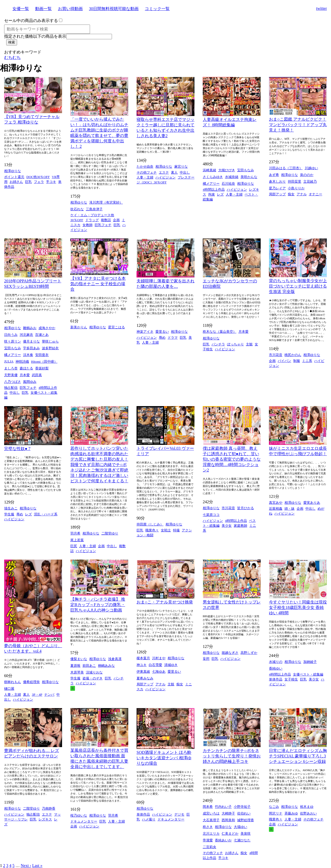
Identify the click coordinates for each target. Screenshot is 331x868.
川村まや (159, 658)
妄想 (206, 659)
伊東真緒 (143, 672)
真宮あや (276, 503)
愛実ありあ (312, 503)
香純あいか (223, 840)
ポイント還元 (14, 177)
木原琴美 (77, 672)
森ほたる (26, 368)
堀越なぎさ (230, 653)
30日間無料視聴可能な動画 (114, 9)
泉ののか (307, 175)
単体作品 (276, 679)
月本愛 (25, 375)
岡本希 (208, 807)
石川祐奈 (228, 184)
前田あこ (89, 666)
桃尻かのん (293, 355)
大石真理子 (211, 820)
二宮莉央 (209, 847)
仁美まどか (230, 834)
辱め (162, 338)
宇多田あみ (31, 348)
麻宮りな (181, 166)
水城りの (276, 662)
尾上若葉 (77, 540)
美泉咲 (246, 834)
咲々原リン (13, 341)
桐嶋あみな (106, 666)
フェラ (39, 182)
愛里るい (162, 332)
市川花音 (276, 355)
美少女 (227, 526)
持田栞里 (295, 181)
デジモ (179, 814)
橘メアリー (211, 184)
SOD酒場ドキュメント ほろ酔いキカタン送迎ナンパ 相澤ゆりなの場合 (164, 758)
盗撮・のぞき (93, 678)
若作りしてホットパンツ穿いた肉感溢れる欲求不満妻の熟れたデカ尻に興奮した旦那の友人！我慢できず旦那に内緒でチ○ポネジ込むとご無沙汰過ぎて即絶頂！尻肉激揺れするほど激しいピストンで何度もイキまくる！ (99, 465)
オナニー (315, 194)
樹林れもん (13, 682)
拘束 (212, 194)
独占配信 (11, 388)
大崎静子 (228, 813)
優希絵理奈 (31, 682)
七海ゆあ (159, 672)
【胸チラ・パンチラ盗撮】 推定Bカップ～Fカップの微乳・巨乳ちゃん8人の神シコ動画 (98, 605)
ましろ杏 (11, 368)
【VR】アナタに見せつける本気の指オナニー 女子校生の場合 (98, 284)
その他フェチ (147, 172)
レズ (220, 194)
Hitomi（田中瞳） (44, 362)
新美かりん (79, 327)
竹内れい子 (223, 807)
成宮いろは (211, 813)
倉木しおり (277, 181)
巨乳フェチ (103, 225)
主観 (249, 344)
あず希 (274, 175)
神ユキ (142, 665)
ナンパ (49, 695)
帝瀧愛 (208, 840)
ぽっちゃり (235, 344)
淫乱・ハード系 (46, 514)
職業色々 (152, 530)
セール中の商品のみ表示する (31, 21)
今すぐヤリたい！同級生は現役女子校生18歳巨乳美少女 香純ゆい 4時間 (298, 607)
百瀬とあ (42, 335)
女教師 (88, 225)
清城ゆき (171, 665)
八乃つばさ (13, 382)
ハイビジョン (165, 177)
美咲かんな (249, 177)
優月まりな (31, 341)
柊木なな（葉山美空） (220, 332)
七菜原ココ (211, 515)
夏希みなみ (145, 678)
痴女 (291, 194)
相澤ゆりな (13, 171)
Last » (37, 866)
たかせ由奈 (145, 166)
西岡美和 (228, 820)
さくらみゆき (213, 177)
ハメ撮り (149, 819)
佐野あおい (308, 813)
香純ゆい (276, 668)
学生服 (9, 514)
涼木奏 (28, 355)
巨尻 (74, 546)
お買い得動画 (70, 9)
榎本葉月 (143, 658)
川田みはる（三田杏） (286, 168)
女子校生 (291, 679)
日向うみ (11, 335)
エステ (164, 172)
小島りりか (296, 188)
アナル (302, 194)
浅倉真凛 (115, 659)
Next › (26, 866)
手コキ (51, 182)
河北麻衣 (26, 335)
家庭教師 (240, 526)
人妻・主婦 (145, 177)
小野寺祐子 (242, 807)
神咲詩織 (22, 362)
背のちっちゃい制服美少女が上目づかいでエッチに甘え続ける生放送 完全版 (298, 286)
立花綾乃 (310, 181)
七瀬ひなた (242, 840)
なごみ (274, 807)
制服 (297, 361)
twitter (321, 8)
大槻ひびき (227, 170)
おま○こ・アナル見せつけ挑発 (165, 602)
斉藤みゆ (291, 813)
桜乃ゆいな (79, 815)
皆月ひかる (246, 508)
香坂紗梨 (42, 368)
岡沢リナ (276, 813)
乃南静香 (49, 808)
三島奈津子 (94, 209)
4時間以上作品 (214, 189)
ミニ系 (307, 361)
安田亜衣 (42, 355)
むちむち (12, 57)
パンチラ (218, 344)
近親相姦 (276, 509)
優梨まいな (79, 659)
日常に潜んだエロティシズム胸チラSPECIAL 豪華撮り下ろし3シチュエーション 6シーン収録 (298, 756)
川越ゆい (311, 168)
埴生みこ (11, 508)
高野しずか (249, 653)
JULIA (9, 361)
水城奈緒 (232, 177)
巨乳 (28, 182)
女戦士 (166, 530)
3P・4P (37, 695)
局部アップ (277, 194)
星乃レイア (277, 188)
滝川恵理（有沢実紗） (106, 202)
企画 (116, 220)
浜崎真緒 (209, 170)
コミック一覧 (157, 9)
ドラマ (173, 338)
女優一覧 (21, 9)
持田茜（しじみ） (150, 524)
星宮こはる (116, 327)
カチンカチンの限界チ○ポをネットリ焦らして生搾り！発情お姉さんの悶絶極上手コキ (232, 756)
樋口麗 (9, 689)
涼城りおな (94, 672)
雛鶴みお (30, 328)
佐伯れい (244, 813)
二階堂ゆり (110, 533)
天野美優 (11, 375)
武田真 (37, 375)
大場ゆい (240, 827)
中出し (185, 172)
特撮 (176, 530)
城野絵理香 (246, 820)
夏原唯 (75, 666)
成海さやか (47, 328)
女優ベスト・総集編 (308, 674)
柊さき (208, 827)
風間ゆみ (30, 382)
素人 (174, 172)
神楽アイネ (145, 332)
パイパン (284, 361)
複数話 (106, 220)
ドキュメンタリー (84, 821)
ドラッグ (92, 220)
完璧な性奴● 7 (17, 449)
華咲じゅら (50, 341)
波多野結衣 (50, 348)
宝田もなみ (246, 170)
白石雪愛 (155, 665)
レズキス (45, 819)
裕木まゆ (307, 807)
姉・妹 (289, 509)
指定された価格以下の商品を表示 (35, 36)
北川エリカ (211, 834)
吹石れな (77, 209)
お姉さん (16, 182)
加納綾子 (310, 662)
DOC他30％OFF (38, 177)
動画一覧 (43, 9)
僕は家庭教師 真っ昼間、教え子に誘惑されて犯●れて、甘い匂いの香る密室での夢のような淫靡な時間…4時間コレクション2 (232, 459)
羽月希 (75, 533)
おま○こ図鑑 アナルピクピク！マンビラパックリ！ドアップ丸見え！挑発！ (298, 125)
